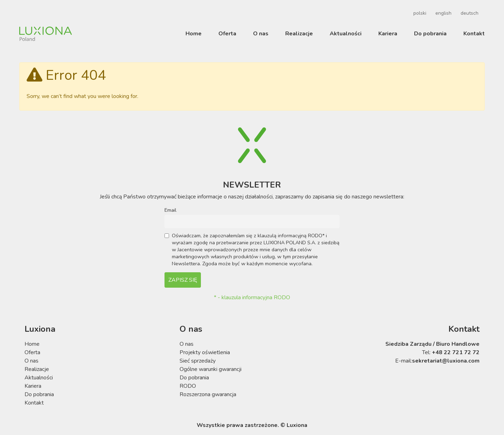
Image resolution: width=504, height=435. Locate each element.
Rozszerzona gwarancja (208, 394)
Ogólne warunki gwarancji (211, 369)
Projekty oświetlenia (205, 352)
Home (194, 34)
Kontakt (474, 34)
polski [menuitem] (420, 13)
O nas (261, 34)
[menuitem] (419, 13)
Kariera (388, 34)
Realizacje (299, 34)
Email (170, 210)
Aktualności (346, 34)
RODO (188, 386)
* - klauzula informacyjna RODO (252, 297)
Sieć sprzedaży (198, 361)
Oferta (227, 34)
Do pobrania (430, 34)
